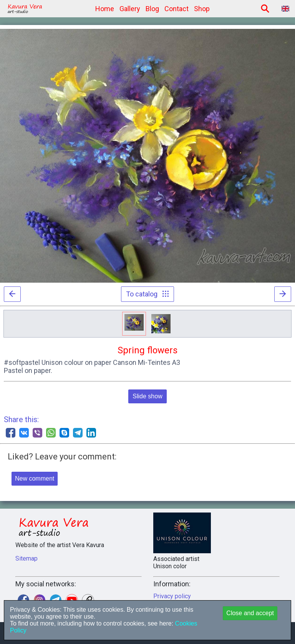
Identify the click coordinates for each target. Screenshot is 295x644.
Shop (202, 9)
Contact (177, 9)
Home (105, 9)
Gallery (130, 9)
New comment (35, 478)
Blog (152, 9)
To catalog (147, 294)
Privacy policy (172, 596)
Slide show (147, 396)
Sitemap (27, 558)
